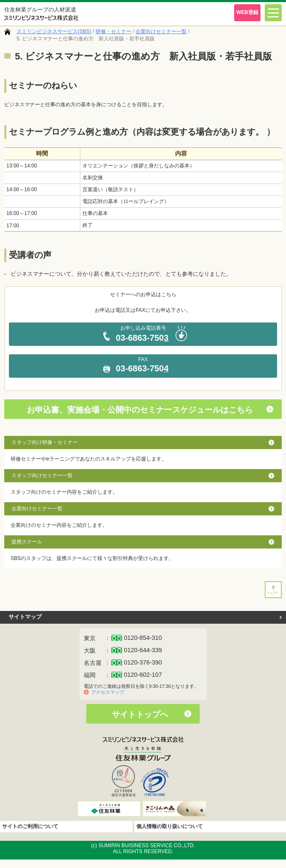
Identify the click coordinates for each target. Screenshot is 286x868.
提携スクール (27, 542)
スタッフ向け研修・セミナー (45, 442)
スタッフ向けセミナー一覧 (42, 475)
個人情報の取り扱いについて (170, 826)
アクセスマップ (108, 692)
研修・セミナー (113, 31)
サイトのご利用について (30, 826)
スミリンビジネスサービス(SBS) (54, 31)
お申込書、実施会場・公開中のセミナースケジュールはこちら (140, 410)
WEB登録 (247, 12)
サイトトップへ (140, 714)
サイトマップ (25, 617)
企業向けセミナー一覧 (161, 31)
